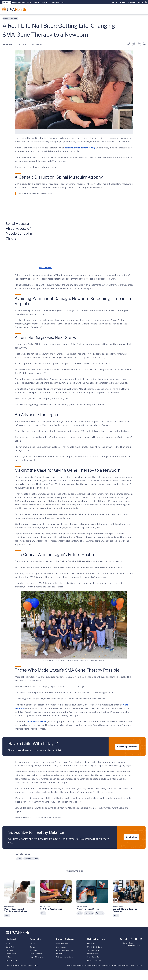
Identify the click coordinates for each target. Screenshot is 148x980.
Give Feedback (61, 947)
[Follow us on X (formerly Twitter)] (126, 939)
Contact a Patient (62, 944)
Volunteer (33, 950)
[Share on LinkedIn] (134, 44)
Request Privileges (37, 957)
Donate (140, 2)
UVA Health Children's (95, 947)
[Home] (14, 9)
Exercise (100, 913)
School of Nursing (93, 954)
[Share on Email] (144, 44)
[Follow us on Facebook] (121, 939)
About (8, 944)
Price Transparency (137, 966)
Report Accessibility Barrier (120, 966)
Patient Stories (31, 859)
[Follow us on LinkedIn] (141, 939)
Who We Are (10, 950)
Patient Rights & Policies (93, 966)
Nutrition (89, 913)
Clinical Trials (10, 947)
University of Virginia (94, 960)
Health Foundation (94, 957)
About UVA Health (58, 2)
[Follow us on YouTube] (136, 939)
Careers (133, 2)
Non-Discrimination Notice (75, 966)
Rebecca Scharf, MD (37, 722)
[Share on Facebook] (129, 44)
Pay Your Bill (60, 954)
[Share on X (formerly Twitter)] (139, 44)
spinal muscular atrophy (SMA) (80, 148)
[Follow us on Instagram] (131, 939)
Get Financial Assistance (65, 957)
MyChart (115, 2)
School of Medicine (94, 950)
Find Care (9, 957)
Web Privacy (106, 966)
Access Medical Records (65, 950)
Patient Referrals (36, 954)
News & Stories (11, 954)
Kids (19, 859)
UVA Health (91, 944)
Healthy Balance (10, 18)
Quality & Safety (11, 960)
